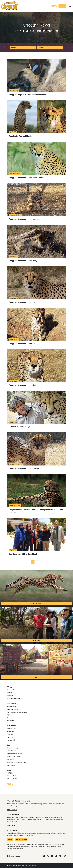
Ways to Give (11, 729)
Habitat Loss (11, 759)
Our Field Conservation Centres (17, 712)
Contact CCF (11, 740)
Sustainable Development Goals (17, 762)
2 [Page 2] (36, 562)
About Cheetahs (12, 751)
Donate (62, 6)
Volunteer (36, 640)
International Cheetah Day (15, 699)
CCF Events (11, 731)
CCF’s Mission (12, 706)
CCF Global (11, 721)
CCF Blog (19, 31)
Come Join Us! (12, 809)
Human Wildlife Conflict (15, 754)
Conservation (11, 690)
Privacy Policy (32, 866)
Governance (11, 718)
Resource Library (36, 604)
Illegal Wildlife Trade (14, 757)
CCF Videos (11, 765)
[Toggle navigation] (70, 6)
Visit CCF (10, 737)
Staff (9, 715)
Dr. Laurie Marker (13, 709)
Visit (36, 677)
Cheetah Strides (34, 31)
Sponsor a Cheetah (21, 839)
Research (10, 693)
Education (10, 696)
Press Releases (51, 31)
